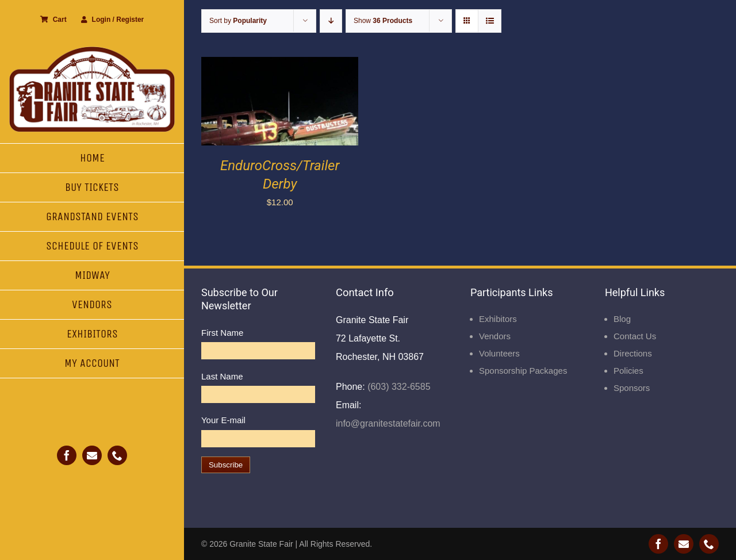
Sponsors (632, 388)
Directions (633, 353)
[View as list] (490, 21)
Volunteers (499, 353)
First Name (222, 333)
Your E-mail (223, 420)
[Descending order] (331, 21)
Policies (628, 371)
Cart (53, 20)
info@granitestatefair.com (388, 423)
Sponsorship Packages (523, 371)
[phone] (117, 455)
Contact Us (635, 336)
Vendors (495, 336)
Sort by (238, 21)
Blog (622, 319)
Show (383, 21)
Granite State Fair (261, 544)
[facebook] (67, 455)
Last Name (222, 376)
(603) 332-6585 (398, 387)
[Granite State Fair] (92, 50)
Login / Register (113, 20)
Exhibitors (498, 319)
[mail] (92, 455)
